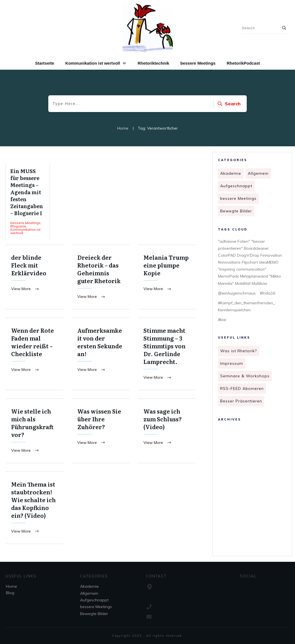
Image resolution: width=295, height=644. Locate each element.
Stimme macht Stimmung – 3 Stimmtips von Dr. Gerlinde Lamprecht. (167, 354)
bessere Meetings (238, 198)
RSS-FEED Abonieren (242, 388)
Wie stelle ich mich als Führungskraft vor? (34, 432)
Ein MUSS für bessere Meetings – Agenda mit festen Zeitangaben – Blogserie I (28, 201)
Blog (10, 593)
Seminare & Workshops (245, 376)
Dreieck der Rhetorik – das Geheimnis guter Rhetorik (101, 277)
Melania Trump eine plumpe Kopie (167, 277)
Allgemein (258, 173)
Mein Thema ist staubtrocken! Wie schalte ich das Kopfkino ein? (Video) (34, 509)
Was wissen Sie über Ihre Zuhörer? (101, 432)
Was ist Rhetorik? (238, 351)
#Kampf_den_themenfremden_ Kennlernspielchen (246, 306)
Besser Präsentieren (241, 401)
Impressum (232, 363)
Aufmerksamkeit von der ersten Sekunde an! (101, 354)
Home (11, 586)
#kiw (222, 320)
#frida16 (268, 293)
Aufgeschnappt (236, 186)
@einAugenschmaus (237, 293)
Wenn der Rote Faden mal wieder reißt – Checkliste (34, 354)
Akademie (231, 173)
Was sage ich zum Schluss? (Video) (167, 432)
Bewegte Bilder (236, 211)
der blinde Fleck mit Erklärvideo (34, 277)
